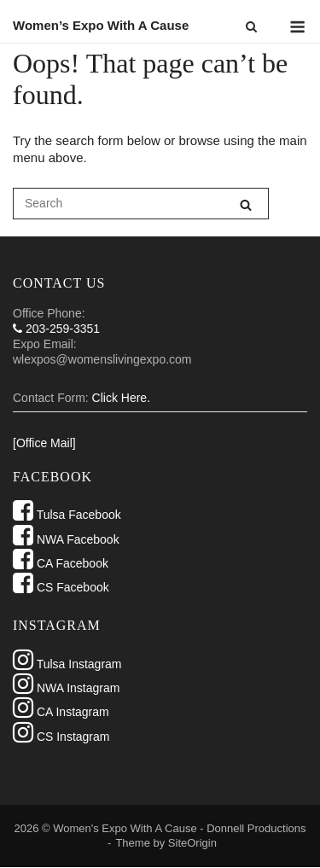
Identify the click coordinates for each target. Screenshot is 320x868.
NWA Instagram (66, 688)
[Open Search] (251, 28)
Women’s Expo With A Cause (101, 25)
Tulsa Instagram (67, 664)
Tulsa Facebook (67, 515)
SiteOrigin (192, 843)
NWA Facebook (66, 539)
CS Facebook (61, 587)
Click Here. (121, 398)
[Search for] (141, 204)
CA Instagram (61, 712)
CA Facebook (61, 563)
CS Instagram (61, 737)
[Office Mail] (44, 443)
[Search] (246, 204)
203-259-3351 (56, 329)
